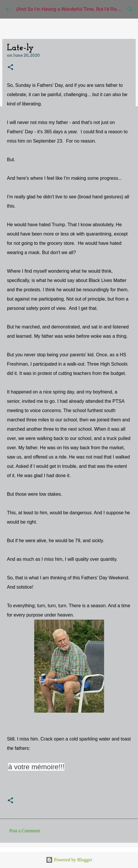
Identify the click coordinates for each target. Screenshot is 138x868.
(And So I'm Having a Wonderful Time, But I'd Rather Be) (75, 9)
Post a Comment (25, 831)
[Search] (130, 9)
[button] (10, 68)
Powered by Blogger (69, 860)
